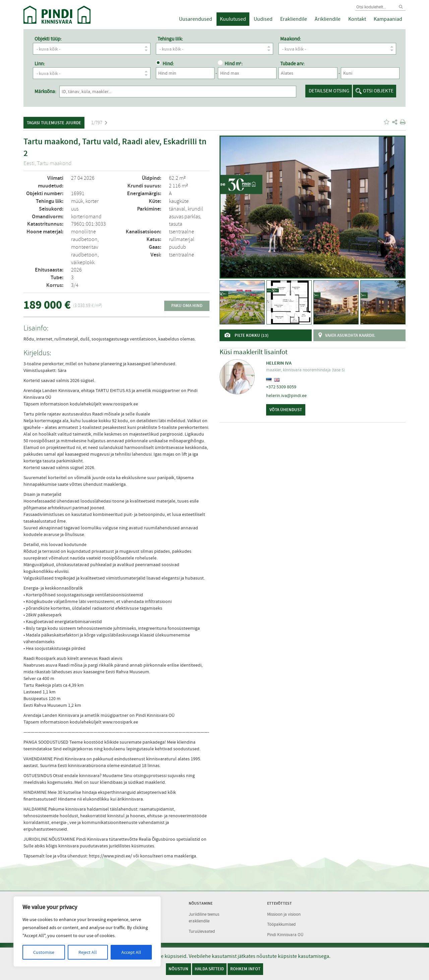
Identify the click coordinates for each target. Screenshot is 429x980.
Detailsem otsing (329, 91)
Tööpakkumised (281, 923)
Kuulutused (233, 19)
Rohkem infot (245, 969)
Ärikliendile (328, 19)
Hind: (165, 64)
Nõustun (178, 969)
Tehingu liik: (170, 39)
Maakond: (291, 39)
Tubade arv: (292, 64)
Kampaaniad (388, 19)
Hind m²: (230, 64)
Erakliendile (294, 19)
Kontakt (357, 19)
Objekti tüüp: (48, 39)
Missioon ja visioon (284, 913)
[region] (87, 931)
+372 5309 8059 (281, 387)
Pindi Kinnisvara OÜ (285, 934)
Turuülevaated (202, 930)
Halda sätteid (209, 969)
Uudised (263, 19)
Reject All (88, 952)
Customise (44, 952)
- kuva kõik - (93, 49)
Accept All (131, 952)
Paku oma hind (187, 306)
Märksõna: (45, 91)
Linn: (40, 64)
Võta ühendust (286, 410)
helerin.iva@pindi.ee (286, 395)
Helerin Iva (279, 363)
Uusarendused (196, 19)
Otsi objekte (378, 91)
